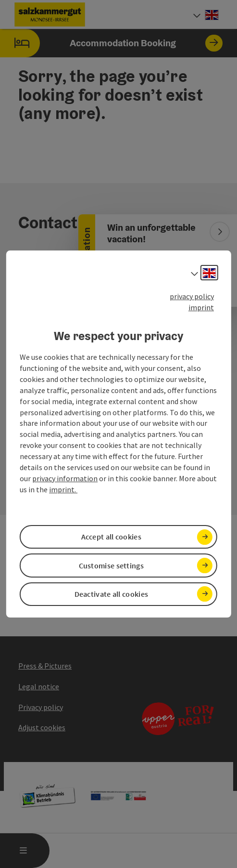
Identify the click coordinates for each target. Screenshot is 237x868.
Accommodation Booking (111, 43)
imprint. (63, 489)
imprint (201, 307)
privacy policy (192, 296)
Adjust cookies (42, 727)
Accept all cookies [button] (111, 537)
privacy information (65, 478)
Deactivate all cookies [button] (112, 594)
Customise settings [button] (111, 566)
